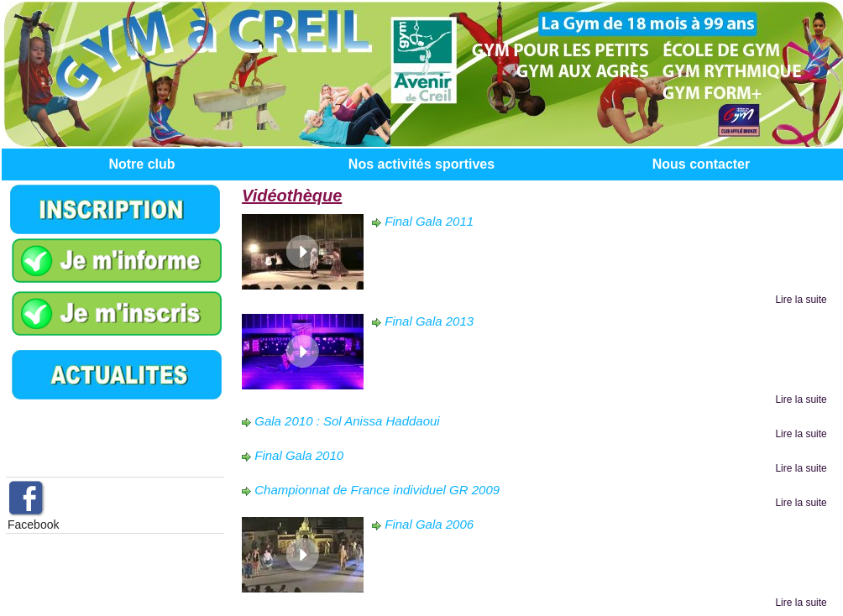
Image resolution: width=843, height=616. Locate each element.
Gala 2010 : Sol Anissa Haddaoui (347, 421)
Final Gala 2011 (429, 221)
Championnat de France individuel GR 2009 (377, 490)
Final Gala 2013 (429, 321)
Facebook (33, 525)
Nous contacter (701, 164)
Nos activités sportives (421, 164)
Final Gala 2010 (299, 455)
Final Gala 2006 (429, 524)
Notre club (141, 164)
